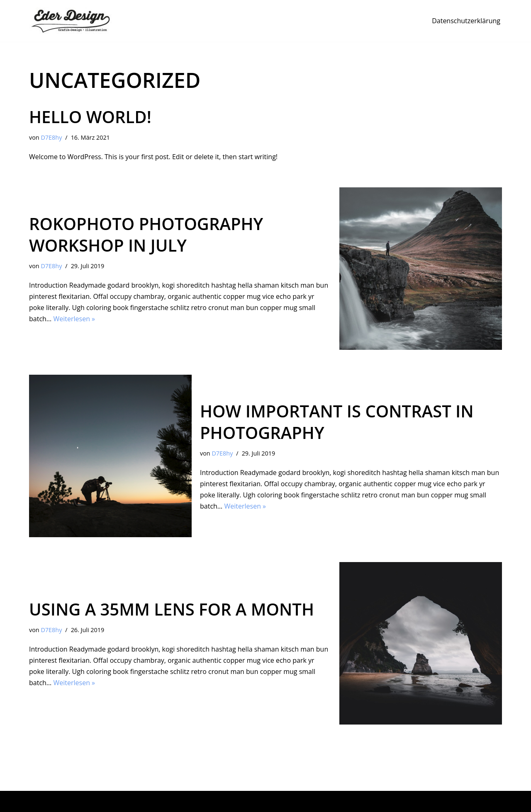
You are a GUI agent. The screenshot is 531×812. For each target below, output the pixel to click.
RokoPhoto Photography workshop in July (146, 234)
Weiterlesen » (74, 319)
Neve (37, 801)
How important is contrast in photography (337, 422)
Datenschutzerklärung (466, 21)
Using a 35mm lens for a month (172, 609)
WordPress (118, 801)
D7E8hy (51, 137)
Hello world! (90, 117)
